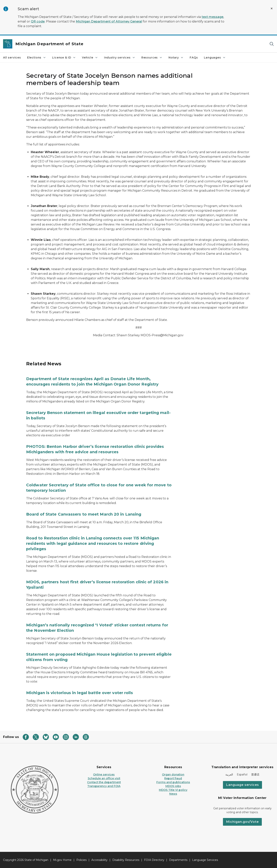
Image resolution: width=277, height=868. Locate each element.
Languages (215, 58)
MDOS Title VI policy (173, 790)
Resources (152, 58)
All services (12, 58)
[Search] (272, 44)
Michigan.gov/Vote (242, 822)
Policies (81, 860)
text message (212, 17)
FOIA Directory (154, 860)
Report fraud (173, 778)
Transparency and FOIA (104, 786)
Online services (104, 775)
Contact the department (104, 782)
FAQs (194, 58)
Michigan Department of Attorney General (109, 21)
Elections (37, 58)
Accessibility (99, 860)
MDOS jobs (173, 786)
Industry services (120, 58)
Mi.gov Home (62, 860)
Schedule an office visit (104, 778)
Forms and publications (173, 782)
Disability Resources (126, 860)
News (173, 794)
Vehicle (90, 58)
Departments (178, 860)
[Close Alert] (272, 8)
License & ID (64, 58)
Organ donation (173, 775)
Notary (176, 58)
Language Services (205, 860)
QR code (38, 21)
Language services (242, 785)
